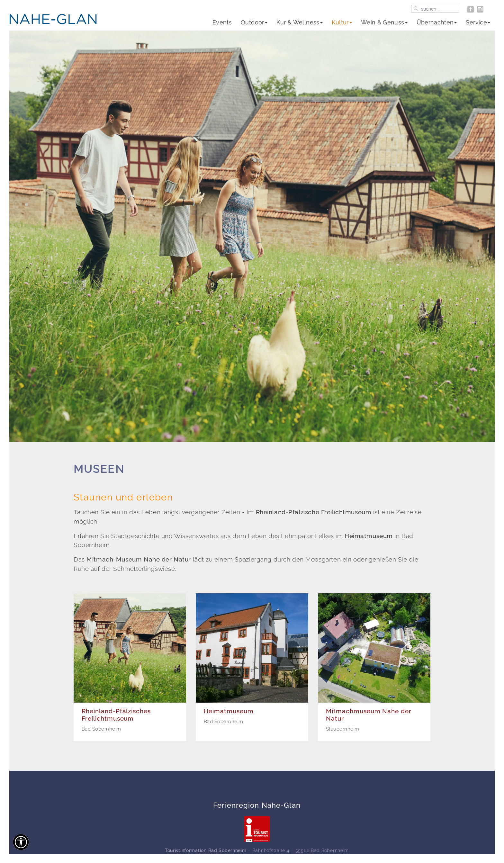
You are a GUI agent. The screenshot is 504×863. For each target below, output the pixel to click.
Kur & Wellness (300, 22)
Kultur (342, 22)
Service (478, 22)
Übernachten (437, 22)
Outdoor (254, 22)
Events (222, 22)
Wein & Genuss (384, 22)
